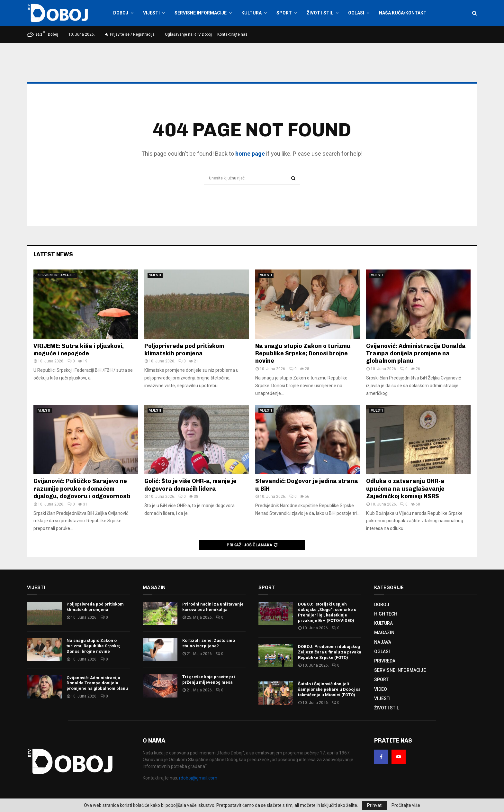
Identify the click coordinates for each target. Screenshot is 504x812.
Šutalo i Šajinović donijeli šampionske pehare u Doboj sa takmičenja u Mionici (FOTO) (329, 689)
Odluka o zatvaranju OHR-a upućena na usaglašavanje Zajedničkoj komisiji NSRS (405, 489)
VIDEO (381, 689)
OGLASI (356, 13)
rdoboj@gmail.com (198, 778)
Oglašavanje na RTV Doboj (188, 34)
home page (250, 154)
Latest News (53, 254)
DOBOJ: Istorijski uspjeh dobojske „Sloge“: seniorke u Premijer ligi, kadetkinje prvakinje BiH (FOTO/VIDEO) (327, 612)
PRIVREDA (385, 661)
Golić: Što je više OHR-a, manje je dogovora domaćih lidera (190, 485)
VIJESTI (151, 13)
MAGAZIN (384, 633)
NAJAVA (383, 642)
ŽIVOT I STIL (320, 13)
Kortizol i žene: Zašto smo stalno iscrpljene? (209, 643)
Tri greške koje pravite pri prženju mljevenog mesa (209, 680)
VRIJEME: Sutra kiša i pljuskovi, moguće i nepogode (79, 350)
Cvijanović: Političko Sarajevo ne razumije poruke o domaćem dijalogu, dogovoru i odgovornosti (82, 489)
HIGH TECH (386, 614)
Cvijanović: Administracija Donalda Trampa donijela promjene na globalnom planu (416, 354)
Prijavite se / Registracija (130, 34)
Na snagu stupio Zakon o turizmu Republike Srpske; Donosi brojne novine (303, 354)
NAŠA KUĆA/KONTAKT (403, 13)
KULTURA (252, 13)
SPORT (284, 13)
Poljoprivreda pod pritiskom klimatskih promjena (184, 350)
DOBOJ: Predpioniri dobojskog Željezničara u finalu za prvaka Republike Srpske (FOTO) (330, 652)
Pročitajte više (406, 805)
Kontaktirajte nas (232, 34)
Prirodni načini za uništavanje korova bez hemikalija (213, 607)
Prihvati (375, 805)
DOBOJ (121, 13)
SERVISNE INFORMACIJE (201, 13)
